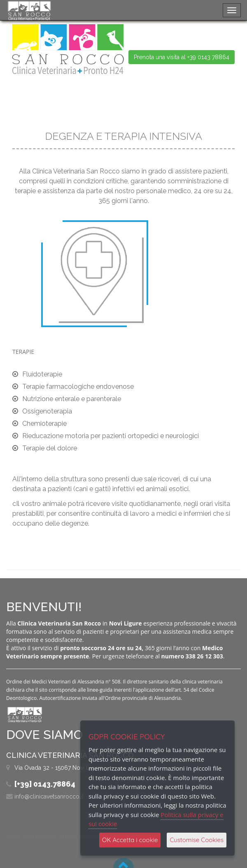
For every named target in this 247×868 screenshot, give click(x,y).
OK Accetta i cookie (130, 840)
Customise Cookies (197, 840)
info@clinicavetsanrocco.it (49, 796)
